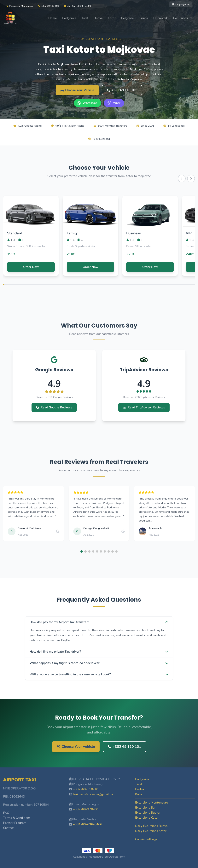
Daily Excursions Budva (151, 826)
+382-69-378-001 (87, 809)
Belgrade (127, 18)
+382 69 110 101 (122, 90)
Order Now (31, 267)
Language (181, 4)
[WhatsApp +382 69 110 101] (87, 103)
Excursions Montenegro (152, 803)
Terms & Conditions (17, 818)
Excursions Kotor (147, 818)
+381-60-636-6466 (87, 824)
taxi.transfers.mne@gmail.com (94, 794)
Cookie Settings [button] (146, 839)
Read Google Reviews (54, 407)
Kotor (112, 18)
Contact (8, 828)
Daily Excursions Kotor (151, 831)
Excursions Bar (145, 808)
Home (53, 18)
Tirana (144, 18)
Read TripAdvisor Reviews (144, 407)
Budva (98, 18)
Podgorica (69, 18)
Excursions (183, 18)
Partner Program (15, 823)
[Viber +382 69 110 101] (114, 103)
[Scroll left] (182, 179)
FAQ (6, 813)
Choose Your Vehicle (77, 90)
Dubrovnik (160, 18)
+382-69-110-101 (87, 789)
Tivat (85, 18)
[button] (82, 551)
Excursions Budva (147, 813)
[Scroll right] (191, 179)
